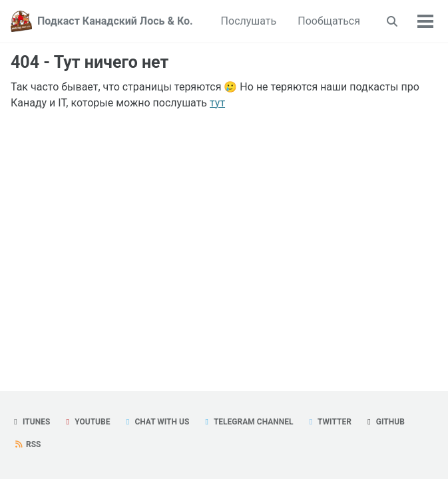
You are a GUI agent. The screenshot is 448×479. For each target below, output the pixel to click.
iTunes (30, 422)
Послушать (249, 21)
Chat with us (156, 422)
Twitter (328, 422)
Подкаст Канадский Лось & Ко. (115, 21)
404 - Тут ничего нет (90, 62)
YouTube (86, 422)
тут (217, 103)
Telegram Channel (247, 422)
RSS (27, 444)
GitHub (384, 422)
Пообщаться (329, 21)
